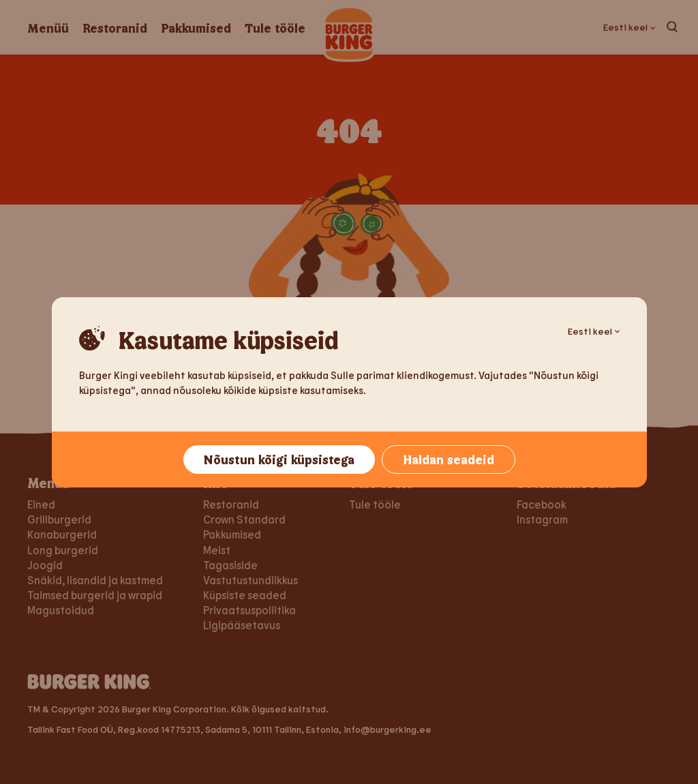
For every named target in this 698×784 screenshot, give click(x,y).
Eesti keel (594, 331)
